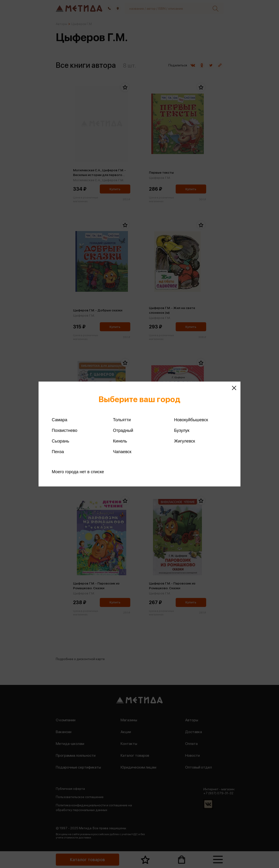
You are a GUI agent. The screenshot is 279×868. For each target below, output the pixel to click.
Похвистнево (65, 430)
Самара (60, 420)
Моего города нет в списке (78, 472)
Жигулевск (185, 441)
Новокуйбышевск (191, 420)
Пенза (58, 452)
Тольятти (122, 420)
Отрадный (123, 430)
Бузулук (182, 430)
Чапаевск (122, 452)
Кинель (120, 441)
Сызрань (61, 441)
